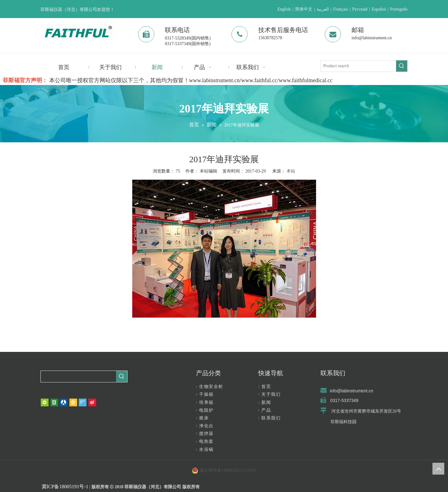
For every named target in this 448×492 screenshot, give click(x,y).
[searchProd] (78, 376)
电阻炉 (206, 410)
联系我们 (271, 418)
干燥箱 (206, 394)
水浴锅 (206, 449)
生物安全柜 (211, 387)
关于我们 (271, 394)
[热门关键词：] (402, 66)
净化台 (206, 426)
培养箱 (206, 402)
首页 (266, 387)
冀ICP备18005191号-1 (65, 487)
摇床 (204, 418)
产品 (266, 410)
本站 (291, 171)
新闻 (266, 402)
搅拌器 (206, 434)
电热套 (206, 441)
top (438, 469)
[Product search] (358, 66)
